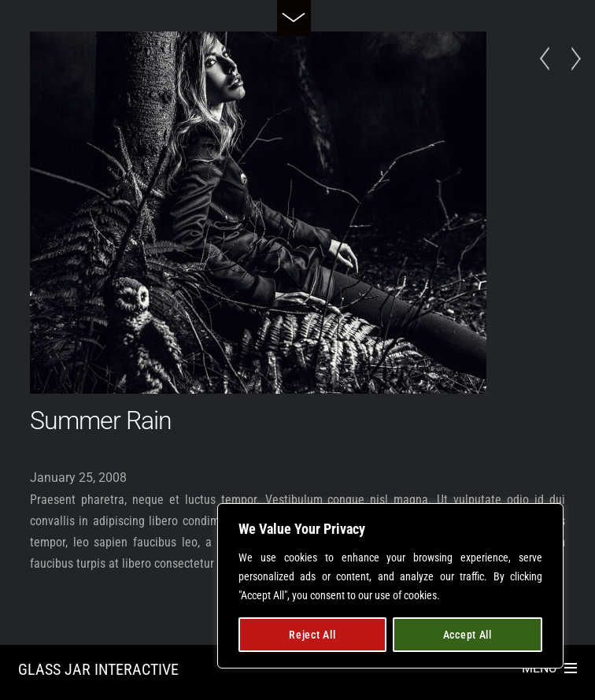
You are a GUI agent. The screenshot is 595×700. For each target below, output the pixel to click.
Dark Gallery (571, 59)
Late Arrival (549, 59)
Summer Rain (101, 420)
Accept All (468, 635)
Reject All (312, 635)
